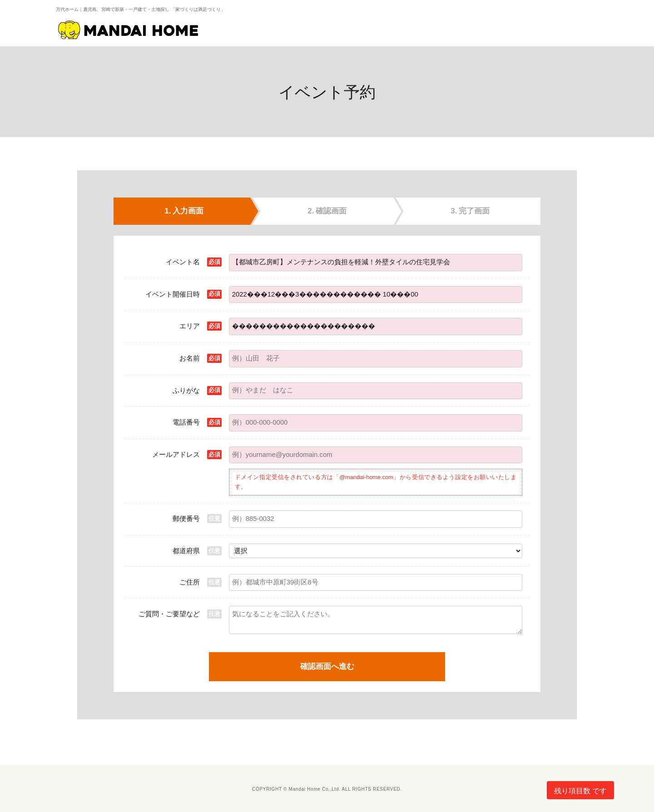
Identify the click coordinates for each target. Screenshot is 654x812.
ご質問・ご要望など (169, 614)
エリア (190, 326)
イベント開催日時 (173, 294)
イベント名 (183, 262)
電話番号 (186, 422)
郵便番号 (186, 518)
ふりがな (186, 390)
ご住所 (190, 582)
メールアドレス (176, 454)
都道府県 (186, 551)
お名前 (190, 358)
